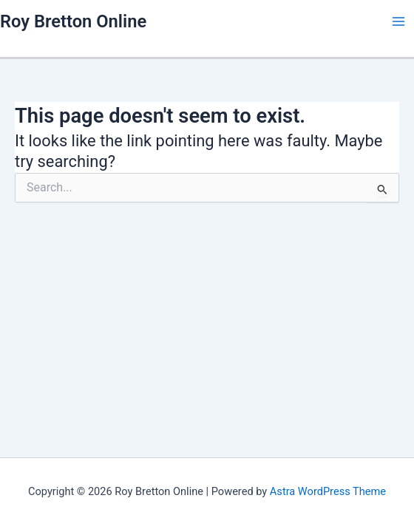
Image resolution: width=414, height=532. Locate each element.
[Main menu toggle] (398, 21)
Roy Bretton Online (73, 21)
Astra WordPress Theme (328, 491)
